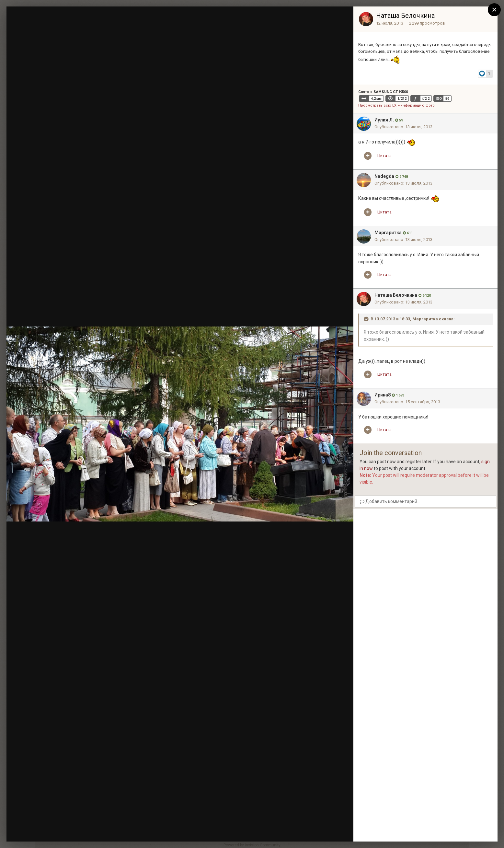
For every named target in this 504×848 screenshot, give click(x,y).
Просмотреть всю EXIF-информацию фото (396, 105)
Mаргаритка (388, 233)
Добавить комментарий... (390, 501)
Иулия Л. (384, 120)
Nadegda (384, 176)
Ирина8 (383, 395)
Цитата (384, 156)
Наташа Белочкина (405, 16)
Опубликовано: (403, 127)
